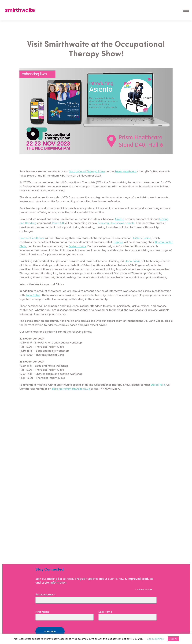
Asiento (119, 219)
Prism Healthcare (126, 171)
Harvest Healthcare (32, 238)
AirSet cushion (142, 238)
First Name (42, 611)
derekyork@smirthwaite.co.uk (71, 388)
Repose (118, 242)
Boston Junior (77, 246)
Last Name (105, 611)
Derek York (158, 384)
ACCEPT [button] (173, 639)
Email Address (45, 594)
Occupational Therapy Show (87, 171)
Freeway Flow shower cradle (116, 223)
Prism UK (58, 223)
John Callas (133, 261)
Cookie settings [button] (155, 639)
